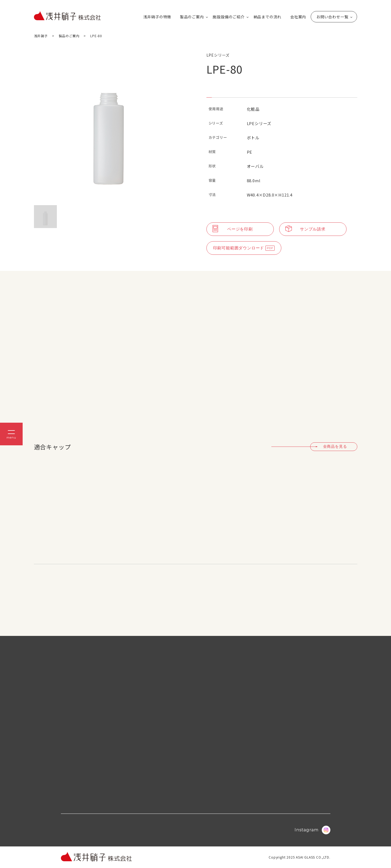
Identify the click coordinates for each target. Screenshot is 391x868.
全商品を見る (335, 446)
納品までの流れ (268, 17)
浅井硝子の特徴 (157, 17)
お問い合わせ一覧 (332, 17)
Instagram (312, 830)
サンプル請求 (305, 229)
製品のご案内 (192, 17)
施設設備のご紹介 (229, 17)
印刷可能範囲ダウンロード (239, 248)
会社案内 (298, 17)
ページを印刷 (233, 229)
